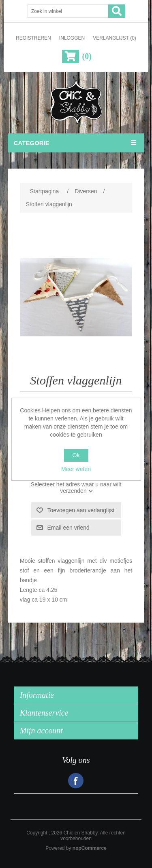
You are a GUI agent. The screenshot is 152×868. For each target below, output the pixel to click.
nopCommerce (90, 848)
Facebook (76, 781)
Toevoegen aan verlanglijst (81, 510)
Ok (76, 455)
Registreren (33, 38)
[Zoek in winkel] (68, 11)
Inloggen (72, 38)
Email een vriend (69, 528)
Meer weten (76, 469)
